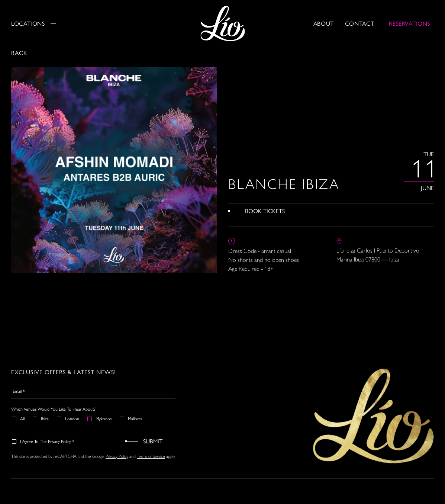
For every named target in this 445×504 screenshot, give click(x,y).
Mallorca (131, 418)
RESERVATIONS (409, 23)
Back (19, 53)
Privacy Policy (117, 456)
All (19, 418)
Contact (359, 23)
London (68, 418)
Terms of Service (151, 456)
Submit (153, 441)
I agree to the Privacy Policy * (43, 441)
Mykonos (100, 418)
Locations (34, 23)
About (324, 23)
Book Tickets (265, 211)
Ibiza (41, 418)
